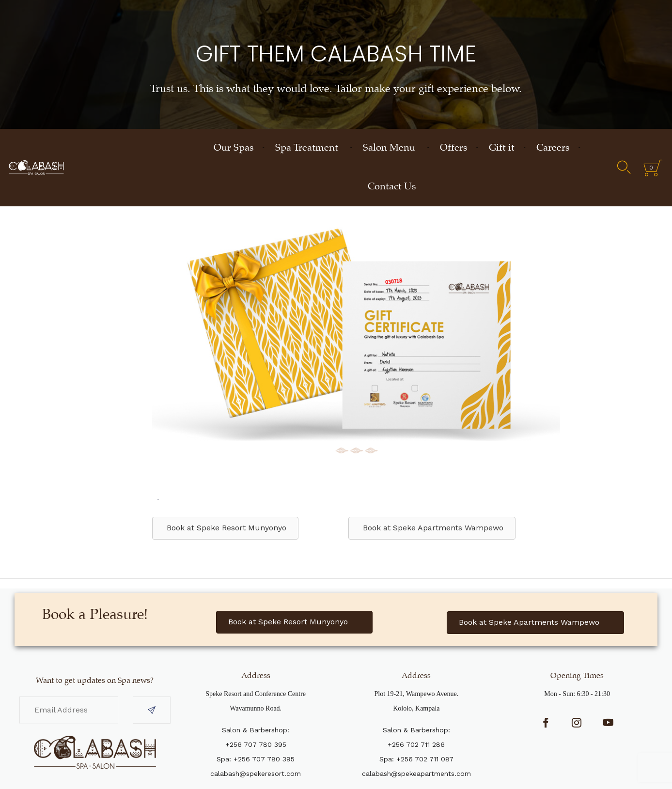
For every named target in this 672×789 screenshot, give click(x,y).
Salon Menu (389, 148)
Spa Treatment (307, 148)
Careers (553, 148)
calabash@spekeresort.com (256, 774)
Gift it (502, 148)
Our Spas (234, 148)
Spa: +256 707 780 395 (256, 759)
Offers (453, 148)
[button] (294, 622)
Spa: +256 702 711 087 (416, 759)
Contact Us (392, 187)
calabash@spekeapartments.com (416, 774)
